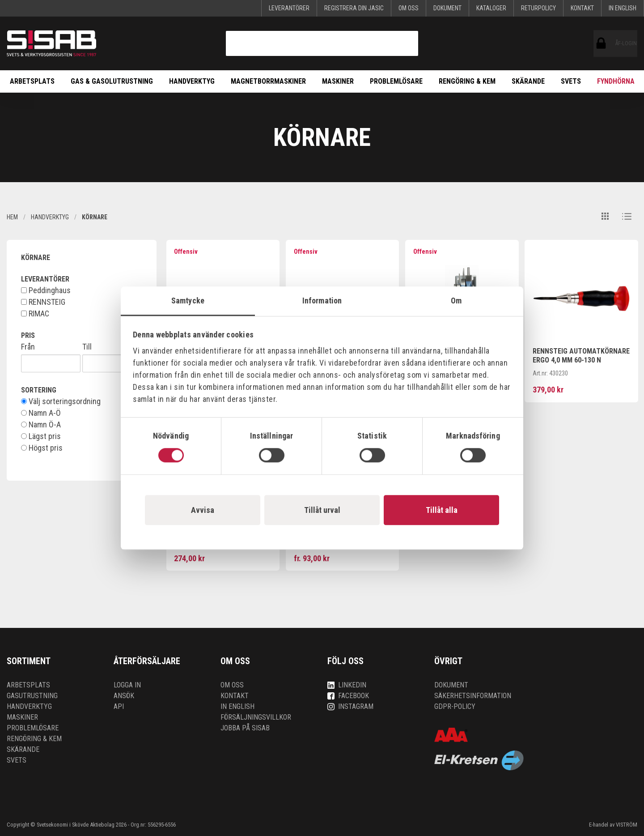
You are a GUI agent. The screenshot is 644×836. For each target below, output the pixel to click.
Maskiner (338, 81)
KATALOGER (491, 8)
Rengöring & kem (467, 81)
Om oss (409, 8)
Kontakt (582, 8)
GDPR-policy (455, 706)
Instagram (350, 706)
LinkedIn (347, 685)
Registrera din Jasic (354, 8)
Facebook (348, 696)
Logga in (127, 685)
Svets (571, 81)
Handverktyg (192, 81)
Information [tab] (322, 301)
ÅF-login (601, 43)
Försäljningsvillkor (256, 717)
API (119, 706)
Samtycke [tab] (188, 301)
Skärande (528, 81)
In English (623, 8)
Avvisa (203, 510)
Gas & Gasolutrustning (112, 81)
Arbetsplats (32, 81)
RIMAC (35, 314)
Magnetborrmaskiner (268, 81)
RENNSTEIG (43, 302)
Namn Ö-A (41, 425)
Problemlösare (396, 81)
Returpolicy (538, 8)
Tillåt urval (322, 510)
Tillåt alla (442, 510)
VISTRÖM (627, 825)
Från (28, 347)
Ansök (124, 696)
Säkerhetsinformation (473, 696)
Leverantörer (289, 8)
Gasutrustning (32, 696)
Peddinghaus (46, 290)
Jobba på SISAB (245, 728)
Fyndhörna (616, 81)
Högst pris (42, 448)
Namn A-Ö (41, 413)
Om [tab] (456, 301)
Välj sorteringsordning (61, 401)
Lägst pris (41, 436)
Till (87, 347)
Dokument (447, 8)
